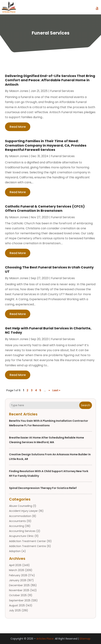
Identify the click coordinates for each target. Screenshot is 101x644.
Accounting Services (22, 531)
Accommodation (20, 516)
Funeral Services (62, 91)
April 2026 (15, 565)
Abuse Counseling (21, 506)
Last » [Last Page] (56, 390)
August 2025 (17, 605)
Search (86, 405)
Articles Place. (45, 639)
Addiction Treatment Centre (28, 546)
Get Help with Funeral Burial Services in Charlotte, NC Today (48, 330)
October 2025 (18, 595)
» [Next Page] (49, 390)
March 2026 (17, 570)
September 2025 (20, 600)
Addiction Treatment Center (28, 541)
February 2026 (18, 575)
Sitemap (85, 639)
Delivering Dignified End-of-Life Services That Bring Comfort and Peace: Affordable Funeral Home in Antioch (50, 80)
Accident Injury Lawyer (23, 511)
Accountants (17, 521)
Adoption (15, 551)
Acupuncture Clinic (21, 536)
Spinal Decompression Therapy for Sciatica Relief (43, 488)
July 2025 (15, 610)
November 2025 (19, 590)
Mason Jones (19, 91)
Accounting (17, 526)
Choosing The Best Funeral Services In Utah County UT (49, 269)
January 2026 (18, 580)
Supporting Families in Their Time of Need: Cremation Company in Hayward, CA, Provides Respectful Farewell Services (46, 145)
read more (18, 127)
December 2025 (19, 585)
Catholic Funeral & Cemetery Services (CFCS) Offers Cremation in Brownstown (45, 208)
